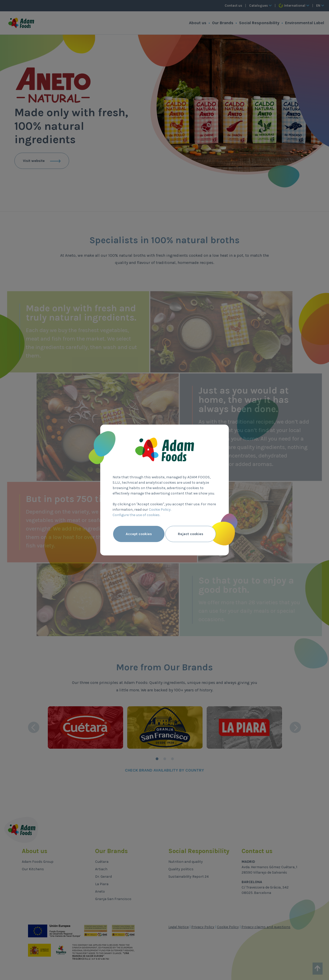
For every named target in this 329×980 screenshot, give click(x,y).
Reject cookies (191, 534)
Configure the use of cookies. (136, 515)
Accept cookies (139, 534)
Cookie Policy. (160, 510)
